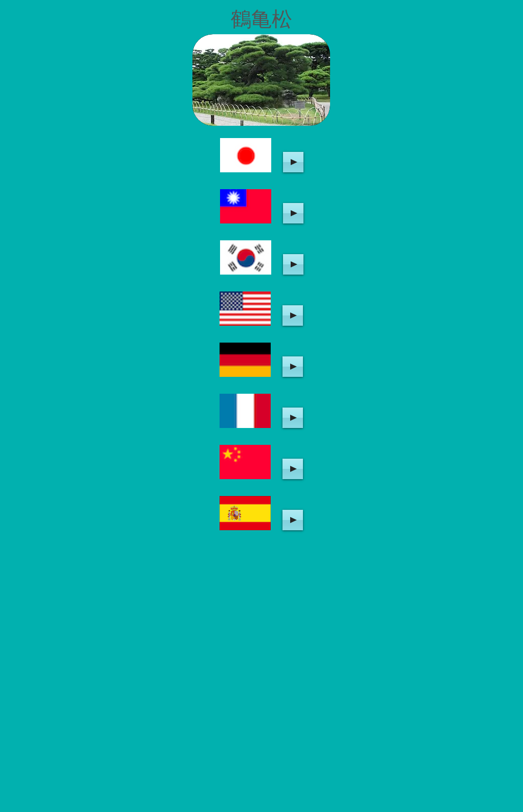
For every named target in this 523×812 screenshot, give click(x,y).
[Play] (293, 162)
